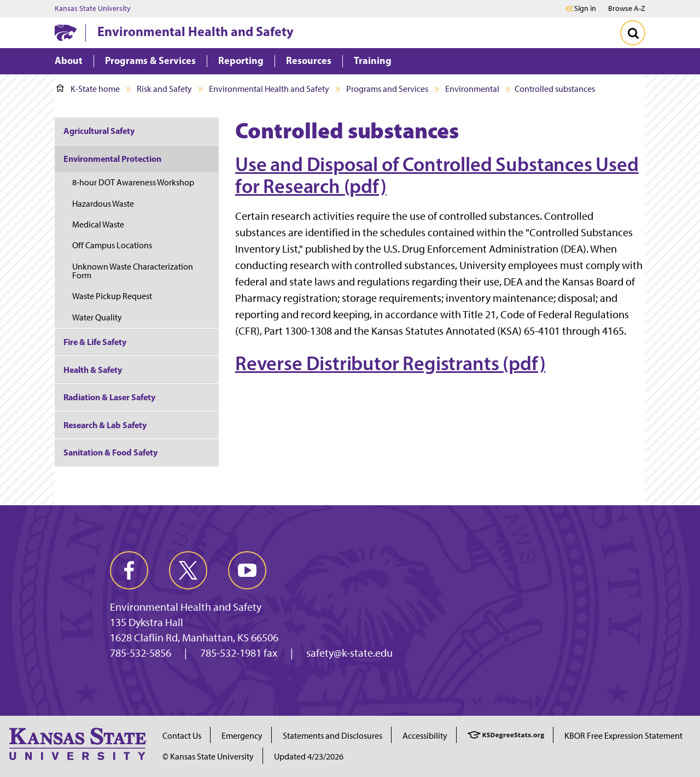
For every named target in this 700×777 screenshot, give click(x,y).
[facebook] (129, 570)
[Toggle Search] (633, 33)
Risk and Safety (164, 89)
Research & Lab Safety (105, 425)
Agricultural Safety (99, 131)
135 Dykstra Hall (147, 622)
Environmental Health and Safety (196, 31)
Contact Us (182, 736)
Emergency (242, 736)
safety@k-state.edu (349, 653)
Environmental (472, 89)
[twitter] (188, 570)
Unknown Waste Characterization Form (133, 271)
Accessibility (425, 736)
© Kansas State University (208, 756)
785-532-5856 (141, 653)
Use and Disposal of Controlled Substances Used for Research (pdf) (437, 175)
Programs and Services (387, 89)
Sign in (585, 9)
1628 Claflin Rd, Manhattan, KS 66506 (194, 638)
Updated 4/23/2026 (309, 756)
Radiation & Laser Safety (109, 397)
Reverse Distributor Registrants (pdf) (390, 363)
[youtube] (247, 570)
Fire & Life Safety (95, 342)
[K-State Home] (66, 33)
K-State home (88, 89)
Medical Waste (98, 224)
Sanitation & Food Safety (110, 452)
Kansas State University (93, 9)
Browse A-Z (627, 8)
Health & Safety (93, 370)
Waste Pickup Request (112, 296)
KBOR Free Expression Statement (623, 736)
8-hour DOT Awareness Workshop (133, 182)
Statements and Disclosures (332, 736)
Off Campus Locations (112, 245)
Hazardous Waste (103, 204)
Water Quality (97, 317)
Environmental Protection (112, 159)
